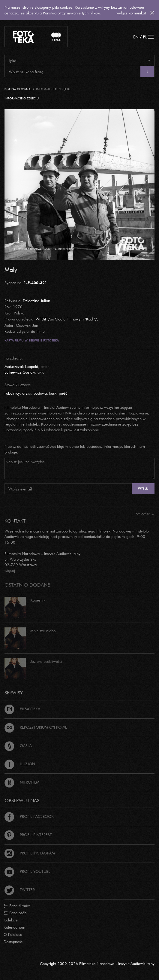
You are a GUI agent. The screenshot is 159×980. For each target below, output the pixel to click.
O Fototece (13, 934)
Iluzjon (20, 764)
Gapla (18, 745)
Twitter (20, 890)
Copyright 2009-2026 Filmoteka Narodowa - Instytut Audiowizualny (97, 963)
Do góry (145, 514)
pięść (63, 393)
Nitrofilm (22, 782)
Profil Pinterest (28, 835)
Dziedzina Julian (36, 301)
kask (53, 393)
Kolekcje (11, 920)
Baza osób (15, 913)
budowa (40, 393)
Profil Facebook (29, 816)
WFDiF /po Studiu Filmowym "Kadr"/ (66, 319)
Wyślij (143, 488)
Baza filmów (17, 906)
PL (145, 37)
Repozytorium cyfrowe (36, 727)
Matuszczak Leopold (21, 366)
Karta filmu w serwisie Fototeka (32, 340)
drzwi (27, 393)
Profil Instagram (30, 853)
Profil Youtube (27, 871)
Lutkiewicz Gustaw (20, 372)
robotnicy (12, 393)
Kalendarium (14, 927)
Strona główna (17, 89)
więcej (10, 570)
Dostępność (13, 942)
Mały (11, 269)
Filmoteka (22, 709)
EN (136, 37)
